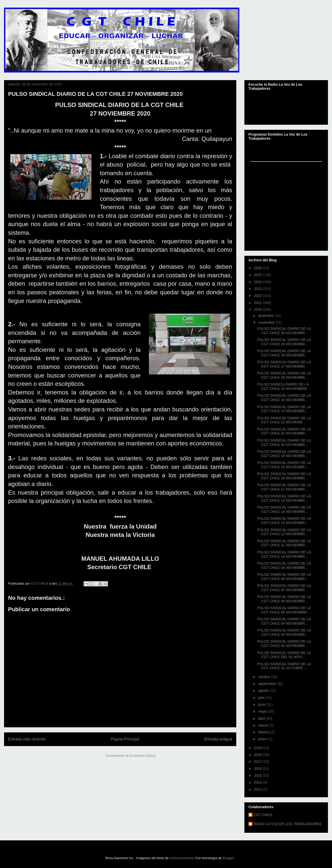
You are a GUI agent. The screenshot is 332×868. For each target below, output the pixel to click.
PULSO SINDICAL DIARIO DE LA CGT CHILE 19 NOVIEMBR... (284, 454)
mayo (263, 711)
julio (262, 698)
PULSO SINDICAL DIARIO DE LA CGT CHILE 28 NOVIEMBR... (284, 353)
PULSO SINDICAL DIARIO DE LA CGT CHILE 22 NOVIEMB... (284, 420)
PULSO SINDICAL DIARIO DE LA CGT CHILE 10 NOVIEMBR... (284, 554)
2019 (258, 748)
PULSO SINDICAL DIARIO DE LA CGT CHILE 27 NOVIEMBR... (284, 364)
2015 (258, 775)
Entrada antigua (218, 739)
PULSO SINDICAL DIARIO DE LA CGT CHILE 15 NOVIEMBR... (284, 498)
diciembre (266, 316)
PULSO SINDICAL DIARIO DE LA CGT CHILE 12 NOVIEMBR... (284, 532)
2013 (258, 789)
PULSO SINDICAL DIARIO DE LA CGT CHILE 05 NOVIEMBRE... (284, 610)
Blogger (228, 858)
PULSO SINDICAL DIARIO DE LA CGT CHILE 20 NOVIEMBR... (284, 442)
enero (263, 739)
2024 (258, 282)
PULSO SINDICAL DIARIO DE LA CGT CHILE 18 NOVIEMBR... (284, 465)
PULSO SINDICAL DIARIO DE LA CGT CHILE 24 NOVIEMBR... (284, 398)
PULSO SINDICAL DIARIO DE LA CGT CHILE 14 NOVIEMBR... (284, 509)
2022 (258, 296)
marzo (263, 725)
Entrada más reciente (27, 739)
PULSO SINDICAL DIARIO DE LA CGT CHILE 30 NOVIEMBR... (284, 331)
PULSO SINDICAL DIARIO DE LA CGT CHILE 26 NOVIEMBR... (284, 375)
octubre (265, 677)
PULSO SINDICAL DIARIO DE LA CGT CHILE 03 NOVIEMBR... (284, 632)
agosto (264, 691)
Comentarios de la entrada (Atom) (131, 756)
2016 (258, 769)
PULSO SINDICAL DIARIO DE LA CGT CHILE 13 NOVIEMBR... (284, 521)
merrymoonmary (181, 858)
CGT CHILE (263, 815)
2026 (258, 268)
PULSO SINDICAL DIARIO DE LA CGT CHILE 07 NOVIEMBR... (284, 588)
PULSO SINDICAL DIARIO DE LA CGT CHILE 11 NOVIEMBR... (284, 543)
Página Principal (125, 739)
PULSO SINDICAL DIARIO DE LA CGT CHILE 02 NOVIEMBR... (284, 644)
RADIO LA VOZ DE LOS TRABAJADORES (288, 824)
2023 (258, 289)
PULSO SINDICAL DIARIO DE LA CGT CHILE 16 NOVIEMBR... (284, 476)
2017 (258, 762)
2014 (258, 782)
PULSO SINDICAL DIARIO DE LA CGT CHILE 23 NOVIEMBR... (284, 409)
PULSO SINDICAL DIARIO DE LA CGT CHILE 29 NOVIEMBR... (284, 342)
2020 (258, 310)
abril (262, 718)
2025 (258, 275)
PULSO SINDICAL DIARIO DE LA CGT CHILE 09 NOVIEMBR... (284, 565)
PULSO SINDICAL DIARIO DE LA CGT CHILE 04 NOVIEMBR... (284, 621)
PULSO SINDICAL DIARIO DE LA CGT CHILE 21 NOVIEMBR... (284, 431)
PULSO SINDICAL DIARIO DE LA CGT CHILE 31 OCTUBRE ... (284, 666)
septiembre (267, 684)
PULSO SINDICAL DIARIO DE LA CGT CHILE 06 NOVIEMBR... (284, 599)
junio (262, 704)
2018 (258, 755)
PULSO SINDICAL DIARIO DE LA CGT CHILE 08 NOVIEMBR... (284, 577)
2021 (258, 303)
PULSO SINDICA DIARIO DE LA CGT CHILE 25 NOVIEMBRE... (284, 386)
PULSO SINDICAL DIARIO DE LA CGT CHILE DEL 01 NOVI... (284, 655)
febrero (264, 732)
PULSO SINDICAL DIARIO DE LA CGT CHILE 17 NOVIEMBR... (284, 487)
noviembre (267, 322)
